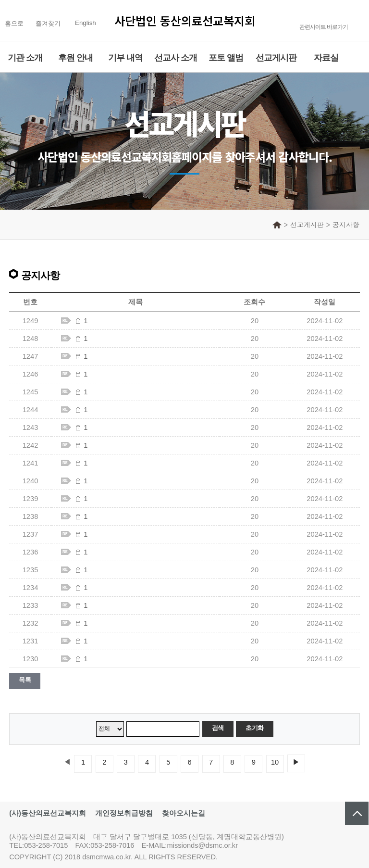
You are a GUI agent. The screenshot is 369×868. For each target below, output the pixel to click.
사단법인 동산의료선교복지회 (185, 20)
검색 (218, 728)
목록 (25, 680)
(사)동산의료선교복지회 (48, 813)
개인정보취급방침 (124, 813)
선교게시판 (276, 58)
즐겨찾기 (48, 23)
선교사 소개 (176, 58)
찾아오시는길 (184, 813)
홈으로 (14, 23)
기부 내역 (125, 58)
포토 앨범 (226, 58)
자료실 (326, 58)
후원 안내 (75, 58)
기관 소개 (25, 58)
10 (275, 762)
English (86, 23)
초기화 (255, 728)
